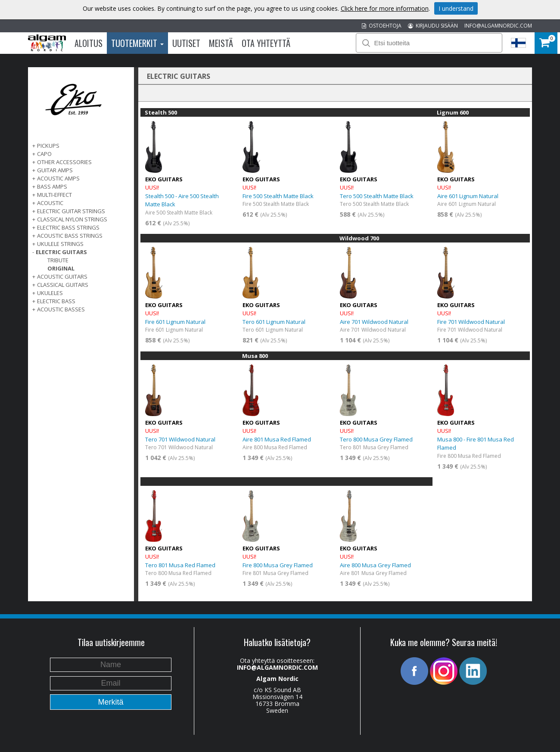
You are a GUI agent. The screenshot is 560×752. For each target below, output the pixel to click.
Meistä (221, 43)
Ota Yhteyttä (266, 43)
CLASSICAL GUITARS (63, 285)
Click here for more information (385, 8)
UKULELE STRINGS (60, 244)
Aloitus (89, 43)
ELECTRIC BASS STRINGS (68, 227)
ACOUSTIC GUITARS (62, 277)
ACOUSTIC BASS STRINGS (70, 236)
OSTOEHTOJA (382, 26)
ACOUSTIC (50, 203)
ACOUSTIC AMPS (58, 178)
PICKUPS (48, 146)
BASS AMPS (52, 186)
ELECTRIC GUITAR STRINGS (71, 211)
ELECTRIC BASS (56, 301)
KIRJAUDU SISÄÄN (433, 26)
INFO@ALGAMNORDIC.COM (498, 26)
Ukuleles (50, 293)
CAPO (44, 154)
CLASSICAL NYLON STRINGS (72, 219)
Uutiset (186, 43)
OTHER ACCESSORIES (64, 162)
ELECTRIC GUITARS (61, 252)
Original (61, 268)
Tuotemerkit (137, 43)
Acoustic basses (61, 309)
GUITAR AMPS (55, 170)
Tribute (58, 260)
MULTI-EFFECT (54, 195)
